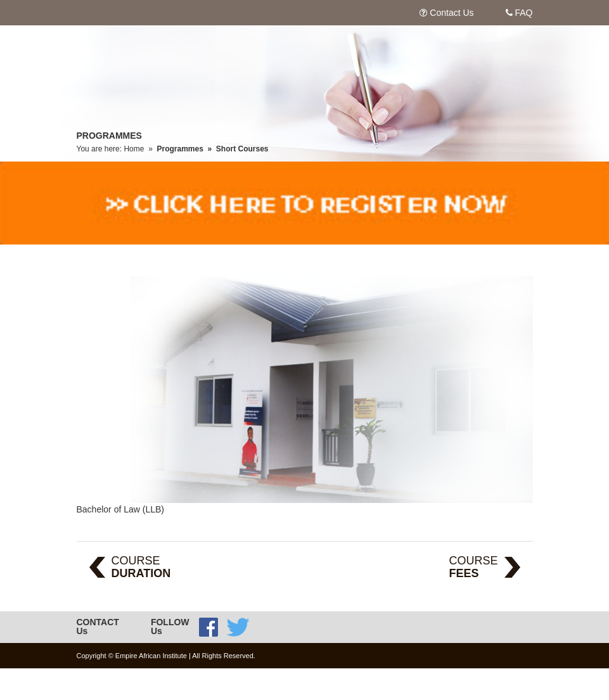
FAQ (523, 13)
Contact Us (452, 13)
